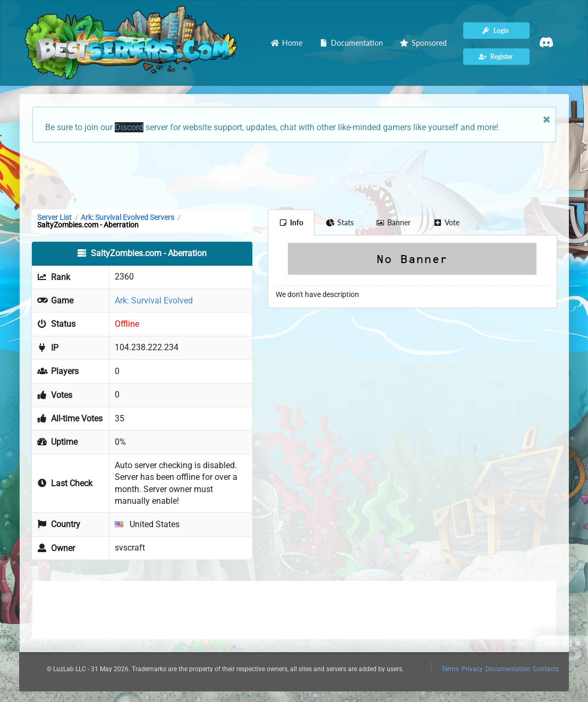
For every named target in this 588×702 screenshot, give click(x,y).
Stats (340, 222)
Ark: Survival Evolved (154, 301)
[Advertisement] (294, 175)
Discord (129, 127)
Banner (394, 222)
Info (291, 222)
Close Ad (561, 644)
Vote (446, 222)
